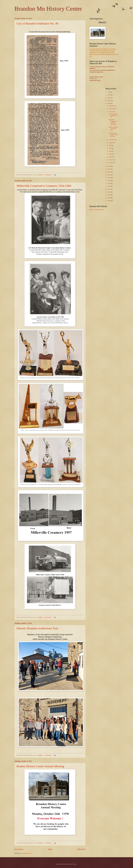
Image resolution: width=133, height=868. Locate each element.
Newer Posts (19, 849)
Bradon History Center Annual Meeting (40, 766)
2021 (109, 166)
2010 (109, 198)
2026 (109, 92)
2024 (109, 98)
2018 (109, 175)
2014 (109, 186)
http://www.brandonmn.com (97, 210)
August (111, 143)
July (110, 145)
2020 (109, 169)
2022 (109, 103)
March (111, 157)
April (111, 154)
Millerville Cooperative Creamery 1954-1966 (44, 186)
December (112, 106)
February (112, 160)
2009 (109, 201)
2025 (109, 95)
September (112, 140)
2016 (109, 181)
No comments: (48, 175)
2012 (109, 192)
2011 (109, 195)
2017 (109, 178)
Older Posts (81, 849)
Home (50, 849)
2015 (109, 183)
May (110, 151)
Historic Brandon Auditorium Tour (37, 628)
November (112, 109)
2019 (109, 172)
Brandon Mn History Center (48, 9)
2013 (109, 189)
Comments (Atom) (26, 853)
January (111, 163)
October (111, 112)
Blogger (74, 864)
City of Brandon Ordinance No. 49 (37, 23)
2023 (109, 101)
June (110, 148)
